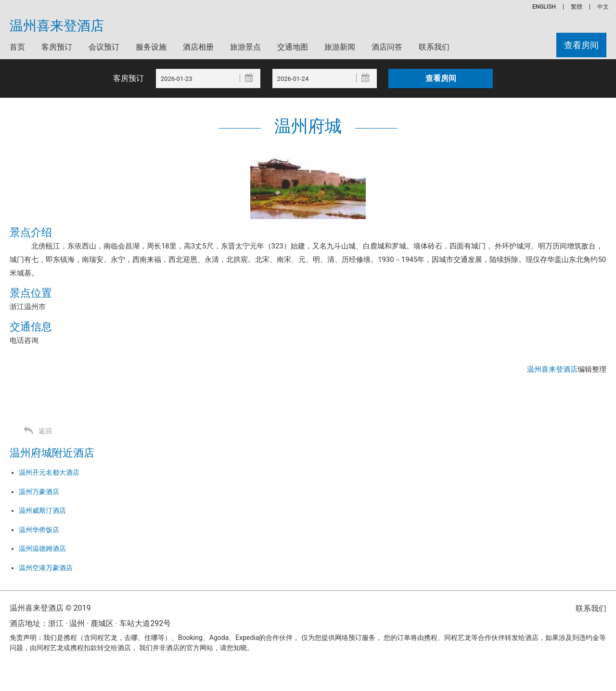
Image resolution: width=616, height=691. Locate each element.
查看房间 (581, 45)
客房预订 (57, 47)
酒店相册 (198, 47)
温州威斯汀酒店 (42, 510)
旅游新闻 (340, 47)
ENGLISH (544, 7)
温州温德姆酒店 (42, 548)
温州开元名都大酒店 (49, 472)
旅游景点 (245, 47)
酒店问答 (387, 47)
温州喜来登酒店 (57, 26)
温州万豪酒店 (39, 492)
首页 (17, 47)
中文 (603, 7)
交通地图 (293, 47)
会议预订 (104, 47)
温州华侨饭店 (39, 530)
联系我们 (434, 47)
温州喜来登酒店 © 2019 (50, 608)
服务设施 (151, 47)
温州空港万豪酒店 (46, 568)
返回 (45, 431)
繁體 (577, 7)
